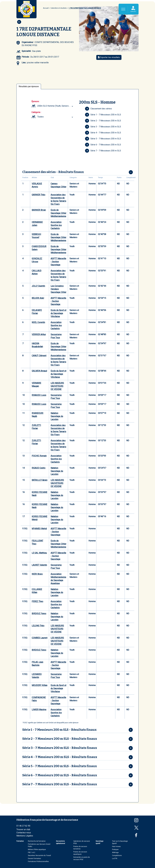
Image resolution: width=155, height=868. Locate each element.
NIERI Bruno (37, 574)
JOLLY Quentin (38, 286)
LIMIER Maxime (39, 710)
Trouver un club (23, 829)
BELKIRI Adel (38, 298)
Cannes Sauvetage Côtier (58, 185)
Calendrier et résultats (59, 8)
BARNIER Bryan (39, 210)
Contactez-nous (24, 833)
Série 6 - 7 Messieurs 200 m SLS (103, 145)
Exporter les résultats (109, 57)
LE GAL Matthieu (39, 553)
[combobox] (56, 106)
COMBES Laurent (40, 638)
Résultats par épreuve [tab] (29, 86)
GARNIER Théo (38, 195)
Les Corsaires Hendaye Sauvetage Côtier (58, 289)
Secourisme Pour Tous (56, 336)
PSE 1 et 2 (32, 852)
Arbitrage (115, 852)
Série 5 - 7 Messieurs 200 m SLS (103, 139)
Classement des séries (98, 109)
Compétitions (117, 855)
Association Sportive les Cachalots (56, 225)
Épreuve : (36, 101)
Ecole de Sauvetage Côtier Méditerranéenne (58, 213)
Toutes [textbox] (40, 117)
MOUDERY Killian (40, 685)
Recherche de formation (37, 841)
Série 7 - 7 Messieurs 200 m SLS (103, 151)
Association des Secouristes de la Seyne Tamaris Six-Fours (58, 199)
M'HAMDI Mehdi (39, 529)
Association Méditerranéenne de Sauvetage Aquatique (58, 579)
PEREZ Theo (37, 601)
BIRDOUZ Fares (39, 614)
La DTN (115, 858)
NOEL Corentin (38, 322)
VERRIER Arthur (39, 334)
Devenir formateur (34, 858)
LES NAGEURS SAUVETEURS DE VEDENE (57, 386)
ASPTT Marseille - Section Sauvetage (58, 262)
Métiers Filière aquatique (37, 849)
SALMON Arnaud (39, 371)
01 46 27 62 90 (23, 826)
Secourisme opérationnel (60, 842)
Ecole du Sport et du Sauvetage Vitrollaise (58, 313)
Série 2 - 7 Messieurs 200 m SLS (103, 121)
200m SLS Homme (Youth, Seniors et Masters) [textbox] (56, 106)
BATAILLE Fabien (40, 480)
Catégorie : (36, 112)
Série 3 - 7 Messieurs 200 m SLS (103, 127)
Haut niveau (116, 846)
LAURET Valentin (39, 565)
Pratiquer (115, 849)
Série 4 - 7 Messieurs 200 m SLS (103, 133)
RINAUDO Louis (39, 395)
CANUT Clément (39, 356)
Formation (20, 841)
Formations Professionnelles (38, 861)
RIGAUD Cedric (39, 468)
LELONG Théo (38, 626)
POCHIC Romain (39, 456)
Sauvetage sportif (99, 842)
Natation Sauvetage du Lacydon (57, 416)
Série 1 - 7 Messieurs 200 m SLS (103, 115)
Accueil (46, 8)
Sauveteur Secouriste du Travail (39, 855)
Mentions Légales (25, 836)
